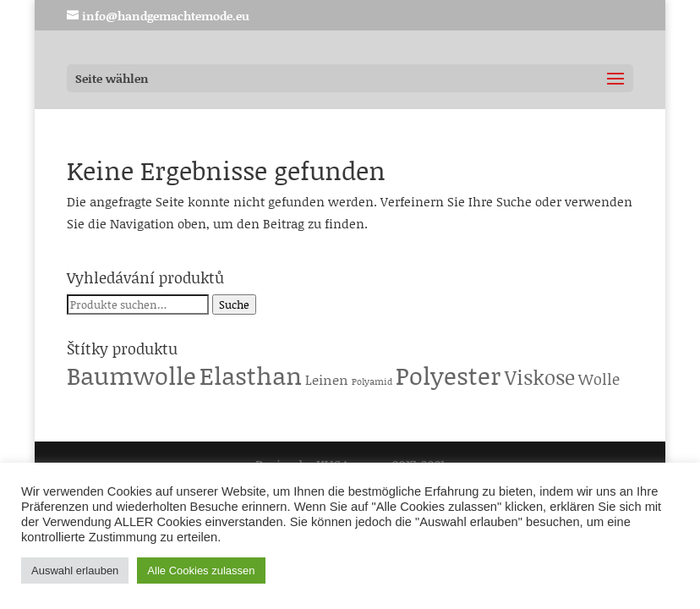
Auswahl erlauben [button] (75, 571)
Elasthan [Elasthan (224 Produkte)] (251, 375)
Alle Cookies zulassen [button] (201, 571)
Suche (234, 304)
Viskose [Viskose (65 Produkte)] (540, 377)
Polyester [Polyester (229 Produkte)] (448, 375)
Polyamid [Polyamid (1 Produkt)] (372, 381)
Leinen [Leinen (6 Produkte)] (327, 379)
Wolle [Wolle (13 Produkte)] (599, 379)
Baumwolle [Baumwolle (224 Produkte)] (131, 375)
